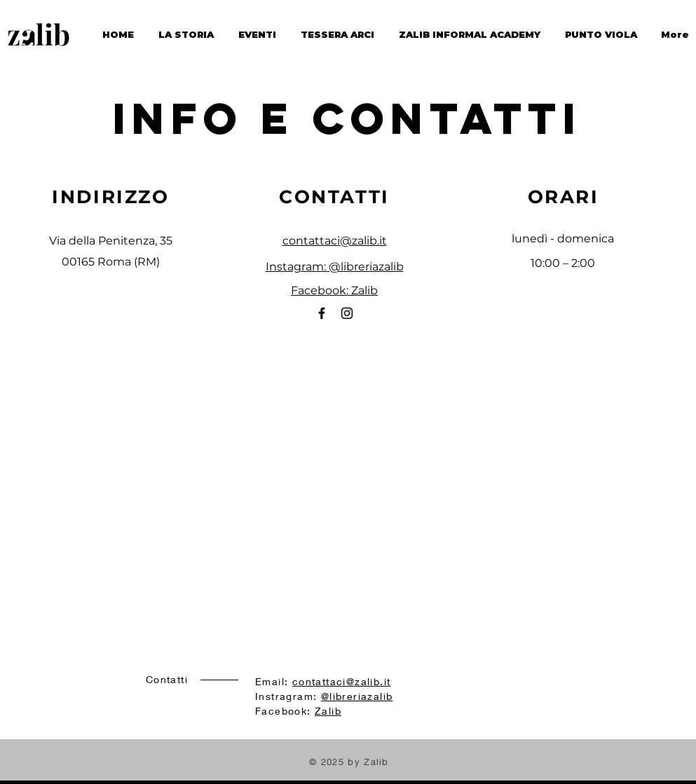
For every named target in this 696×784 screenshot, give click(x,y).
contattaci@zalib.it (335, 241)
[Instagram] (347, 313)
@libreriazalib (357, 696)
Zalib (328, 711)
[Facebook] (322, 313)
